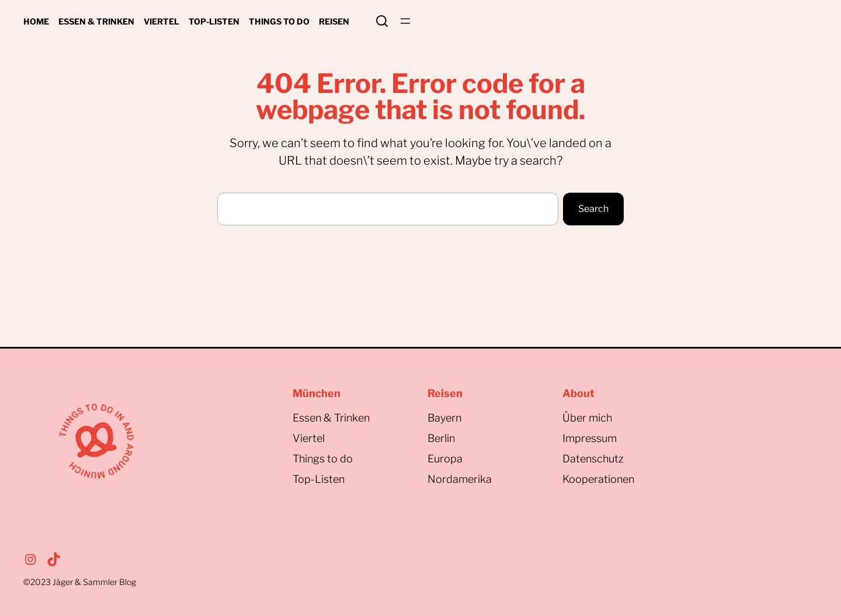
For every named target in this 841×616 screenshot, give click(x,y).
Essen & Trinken (331, 418)
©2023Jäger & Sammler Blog (80, 582)
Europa (445, 459)
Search (382, 21)
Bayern (444, 418)
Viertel (309, 438)
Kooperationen (598, 479)
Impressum (590, 438)
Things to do (323, 459)
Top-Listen (319, 479)
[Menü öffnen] (405, 21)
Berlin (441, 438)
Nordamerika (460, 479)
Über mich (587, 418)
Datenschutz (593, 459)
